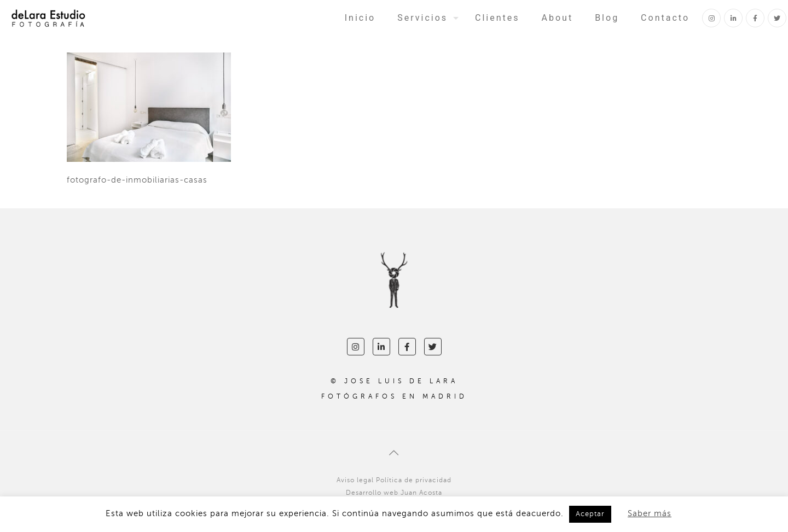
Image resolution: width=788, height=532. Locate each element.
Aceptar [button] (590, 514)
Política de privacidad (414, 480)
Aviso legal (355, 480)
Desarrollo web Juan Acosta (394, 493)
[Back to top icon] (394, 453)
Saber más (650, 513)
